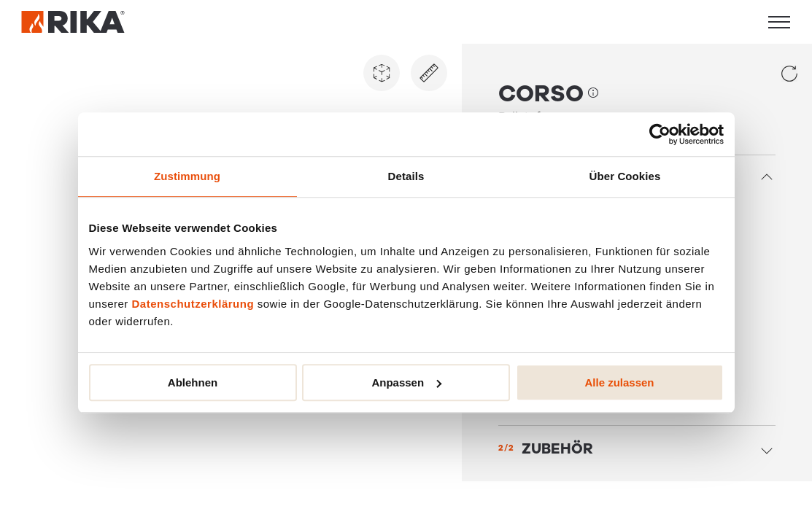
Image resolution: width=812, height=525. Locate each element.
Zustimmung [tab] (187, 176)
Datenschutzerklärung (193, 304)
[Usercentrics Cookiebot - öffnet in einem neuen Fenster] (660, 134)
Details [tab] (406, 176)
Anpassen (406, 382)
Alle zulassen (619, 382)
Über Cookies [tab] (625, 176)
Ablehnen (193, 382)
